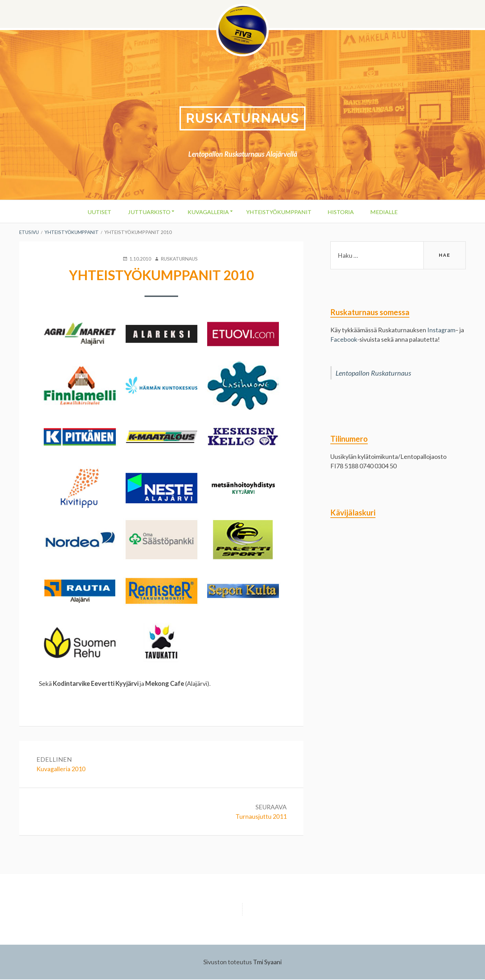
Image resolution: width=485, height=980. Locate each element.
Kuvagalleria (207, 212)
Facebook (344, 340)
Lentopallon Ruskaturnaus (374, 373)
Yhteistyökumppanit (279, 212)
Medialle (387, 212)
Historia (343, 212)
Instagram (441, 330)
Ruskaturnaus (243, 118)
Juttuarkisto (147, 212)
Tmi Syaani (267, 963)
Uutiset (96, 212)
